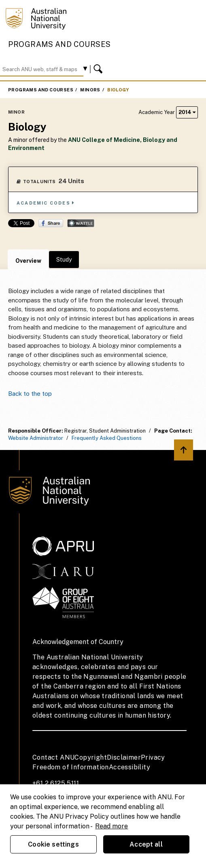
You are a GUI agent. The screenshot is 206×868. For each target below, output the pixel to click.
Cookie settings (53, 844)
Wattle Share (81, 223)
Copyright (91, 757)
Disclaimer (124, 757)
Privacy (153, 757)
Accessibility (130, 767)
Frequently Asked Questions (107, 438)
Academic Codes (46, 203)
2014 (187, 112)
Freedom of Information (71, 767)
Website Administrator (36, 438)
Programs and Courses (59, 44)
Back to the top (30, 394)
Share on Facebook (51, 223)
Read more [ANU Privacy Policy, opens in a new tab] (111, 826)
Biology (118, 90)
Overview (28, 261)
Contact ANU (53, 757)
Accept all (146, 844)
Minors (90, 90)
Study (64, 260)
